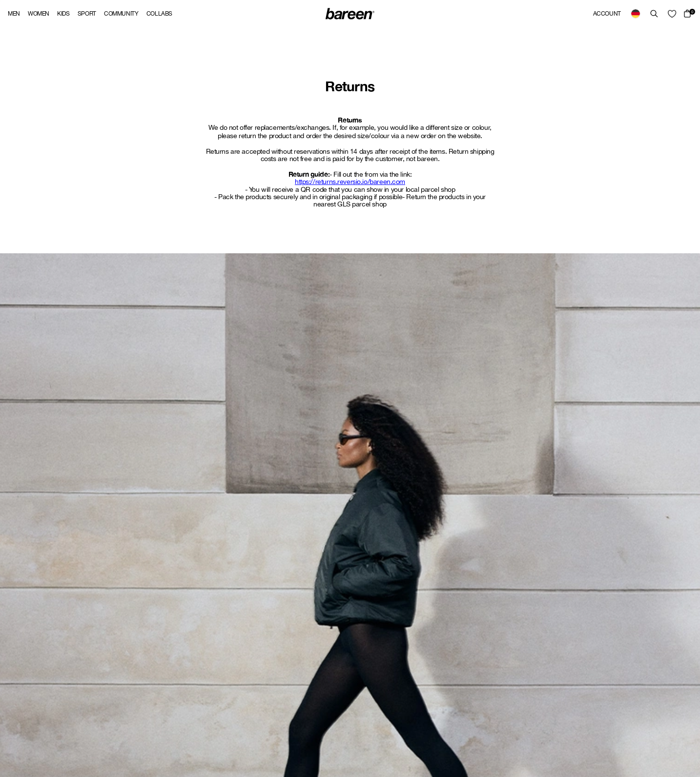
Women (39, 14)
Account (607, 14)
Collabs (159, 14)
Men (14, 14)
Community (121, 14)
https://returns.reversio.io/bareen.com (350, 182)
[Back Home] (350, 14)
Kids (63, 14)
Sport (87, 14)
